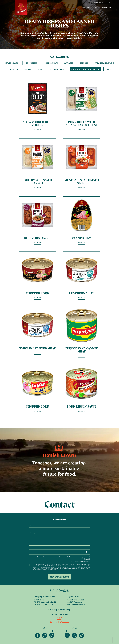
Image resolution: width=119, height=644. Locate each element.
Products (86, 8)
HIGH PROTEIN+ (31, 63)
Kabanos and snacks (104, 63)
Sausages (69, 63)
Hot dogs (84, 63)
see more (37, 105)
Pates (108, 69)
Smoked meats (51, 63)
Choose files (60, 552)
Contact (96, 8)
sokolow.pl (107, 8)
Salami (28, 69)
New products (12, 63)
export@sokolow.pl (63, 610)
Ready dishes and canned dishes (85, 69)
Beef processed (57, 69)
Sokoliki (14, 69)
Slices (40, 69)
